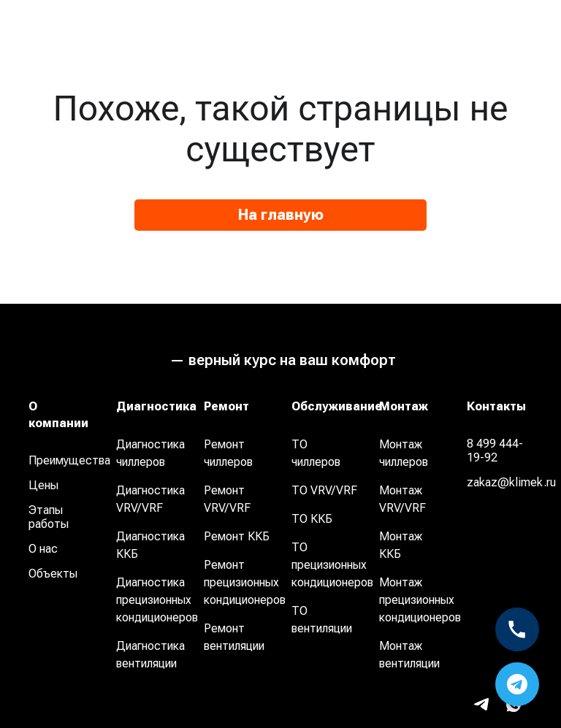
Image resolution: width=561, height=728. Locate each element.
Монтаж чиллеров (404, 453)
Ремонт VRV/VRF (227, 499)
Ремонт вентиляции (234, 637)
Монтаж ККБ (401, 545)
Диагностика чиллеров (150, 453)
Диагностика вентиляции (150, 655)
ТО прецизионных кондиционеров (332, 565)
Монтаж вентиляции (409, 655)
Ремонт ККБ (237, 536)
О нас (43, 549)
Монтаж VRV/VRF (402, 499)
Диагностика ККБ (150, 545)
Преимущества (67, 460)
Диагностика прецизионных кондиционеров (157, 600)
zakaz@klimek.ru (505, 482)
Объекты (53, 574)
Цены (43, 485)
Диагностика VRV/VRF (150, 499)
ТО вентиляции (322, 620)
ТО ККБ (312, 519)
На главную (281, 215)
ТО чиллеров (316, 453)
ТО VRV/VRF (324, 490)
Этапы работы (49, 517)
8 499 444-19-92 (495, 451)
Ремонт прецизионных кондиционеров (245, 582)
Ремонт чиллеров (228, 453)
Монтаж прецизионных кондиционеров (420, 600)
